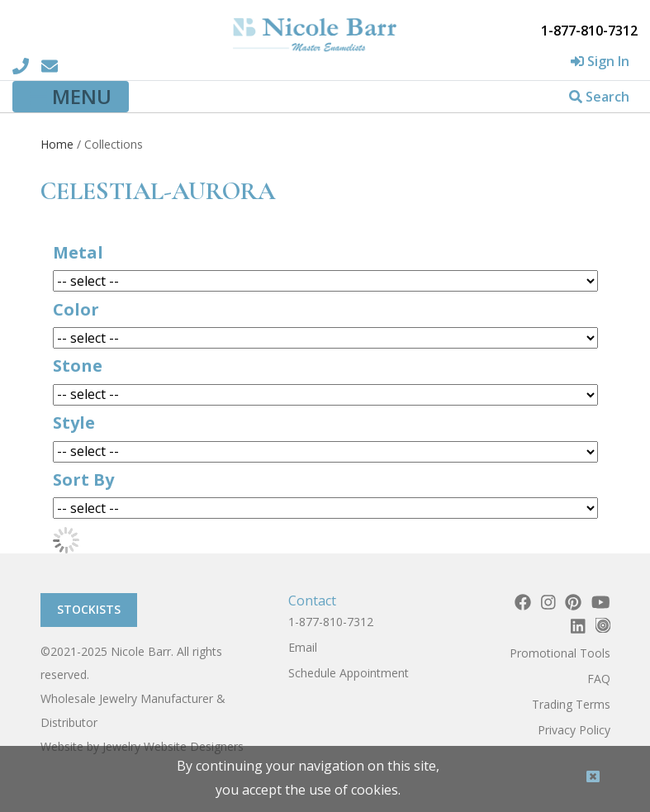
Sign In (600, 61)
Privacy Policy (574, 730)
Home (57, 144)
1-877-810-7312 (331, 622)
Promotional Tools (560, 653)
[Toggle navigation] (71, 97)
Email (303, 647)
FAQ (599, 679)
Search (599, 97)
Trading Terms (571, 704)
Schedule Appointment (349, 673)
